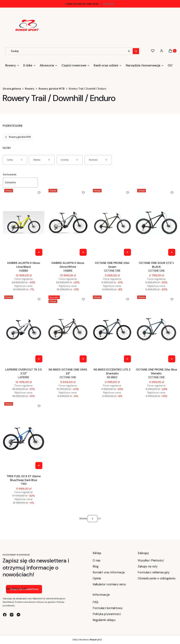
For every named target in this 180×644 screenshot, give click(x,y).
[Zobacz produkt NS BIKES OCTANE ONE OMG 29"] (83, 359)
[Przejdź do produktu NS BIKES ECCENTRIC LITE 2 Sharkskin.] (112, 329)
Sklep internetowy (86, 640)
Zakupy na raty (148, 566)
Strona (83, 518)
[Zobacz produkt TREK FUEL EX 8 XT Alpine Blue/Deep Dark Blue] (39, 466)
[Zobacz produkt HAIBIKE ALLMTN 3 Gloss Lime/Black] (39, 252)
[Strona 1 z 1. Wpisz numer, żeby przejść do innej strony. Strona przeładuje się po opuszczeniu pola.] (92, 519)
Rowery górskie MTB (52, 89)
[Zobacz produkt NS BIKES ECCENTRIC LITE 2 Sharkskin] (127, 359)
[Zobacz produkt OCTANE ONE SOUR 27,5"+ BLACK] (172, 252)
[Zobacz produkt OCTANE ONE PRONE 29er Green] (127, 252)
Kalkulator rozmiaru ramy (109, 584)
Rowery (30, 89)
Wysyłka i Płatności (151, 560)
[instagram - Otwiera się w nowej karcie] (12, 615)
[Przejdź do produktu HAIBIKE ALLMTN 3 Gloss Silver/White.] (68, 223)
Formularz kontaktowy (108, 608)
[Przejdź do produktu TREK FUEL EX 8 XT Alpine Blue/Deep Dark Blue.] (24, 436)
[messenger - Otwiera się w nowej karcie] (18, 615)
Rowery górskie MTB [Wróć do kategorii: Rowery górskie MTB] (18, 137)
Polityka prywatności (107, 614)
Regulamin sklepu (104, 620)
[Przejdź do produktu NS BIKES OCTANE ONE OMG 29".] (68, 329)
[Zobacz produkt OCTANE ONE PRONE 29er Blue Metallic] (172, 359)
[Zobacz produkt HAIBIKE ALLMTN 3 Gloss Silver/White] (83, 252)
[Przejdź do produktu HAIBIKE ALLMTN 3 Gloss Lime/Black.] (24, 223)
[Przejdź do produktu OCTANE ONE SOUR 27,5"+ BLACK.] (156, 223)
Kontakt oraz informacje (109, 572)
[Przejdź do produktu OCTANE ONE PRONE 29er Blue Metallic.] (156, 329)
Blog (96, 566)
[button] (136, 51)
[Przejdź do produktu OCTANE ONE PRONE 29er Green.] (112, 223)
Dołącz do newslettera (24, 589)
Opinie (97, 578)
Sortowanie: (10, 174)
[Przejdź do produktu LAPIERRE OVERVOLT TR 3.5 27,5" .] (24, 329)
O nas (97, 560)
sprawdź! (109, 4)
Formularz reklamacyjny (154, 572)
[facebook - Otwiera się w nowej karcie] (5, 615)
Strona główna (12, 89)
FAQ (95, 602)
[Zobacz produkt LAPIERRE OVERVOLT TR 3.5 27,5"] (39, 359)
